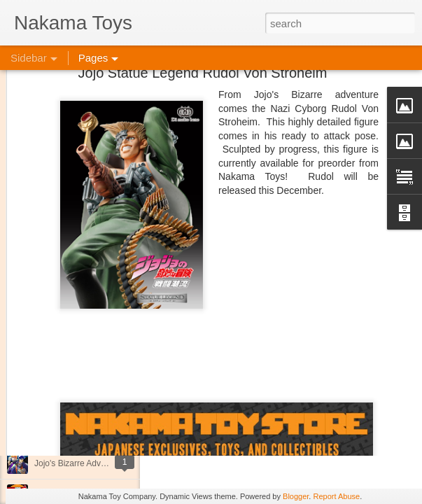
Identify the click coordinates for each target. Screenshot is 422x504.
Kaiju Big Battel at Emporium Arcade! (103, 432)
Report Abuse (336, 496)
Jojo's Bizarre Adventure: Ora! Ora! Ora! (108, 463)
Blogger (296, 496)
